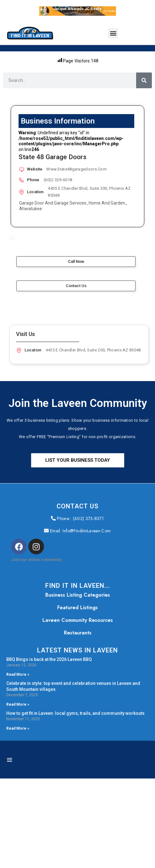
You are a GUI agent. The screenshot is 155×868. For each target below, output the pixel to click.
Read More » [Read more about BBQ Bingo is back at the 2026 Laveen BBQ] (18, 764)
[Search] (144, 80)
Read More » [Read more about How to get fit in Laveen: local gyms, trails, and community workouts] (18, 818)
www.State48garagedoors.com (76, 169)
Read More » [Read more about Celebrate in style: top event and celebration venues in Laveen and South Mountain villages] (18, 794)
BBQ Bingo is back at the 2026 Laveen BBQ (49, 749)
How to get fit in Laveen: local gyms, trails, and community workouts (75, 803)
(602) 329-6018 (58, 180)
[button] (113, 33)
